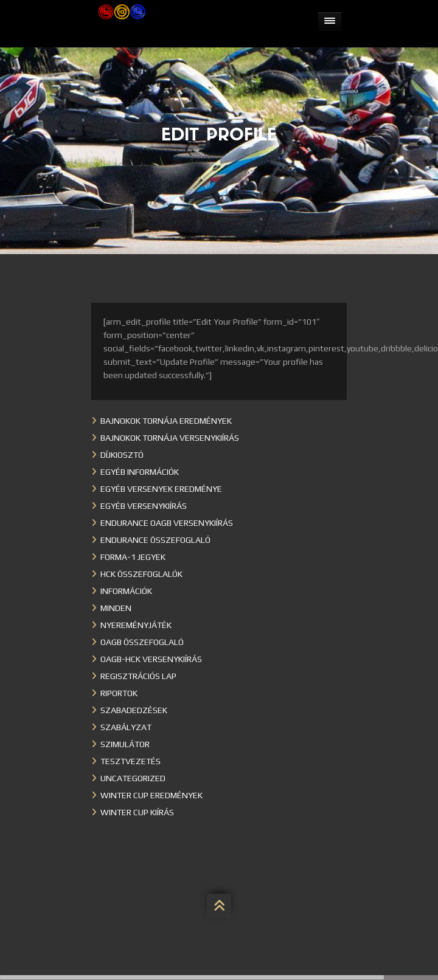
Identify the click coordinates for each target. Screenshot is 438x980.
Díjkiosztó (122, 455)
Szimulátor (125, 744)
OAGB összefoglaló (142, 642)
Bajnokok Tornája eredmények (166, 421)
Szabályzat (126, 727)
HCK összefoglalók (141, 574)
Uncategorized (133, 778)
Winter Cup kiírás (137, 812)
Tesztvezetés (130, 761)
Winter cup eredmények (151, 795)
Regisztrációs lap (138, 676)
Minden (116, 608)
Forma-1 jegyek (133, 557)
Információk (126, 591)
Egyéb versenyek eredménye (161, 489)
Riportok (119, 693)
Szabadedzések (134, 710)
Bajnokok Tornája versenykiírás (170, 438)
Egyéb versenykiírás (144, 506)
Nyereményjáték (136, 625)
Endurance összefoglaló (155, 540)
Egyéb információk (140, 472)
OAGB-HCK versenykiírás (151, 659)
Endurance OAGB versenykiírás (167, 523)
